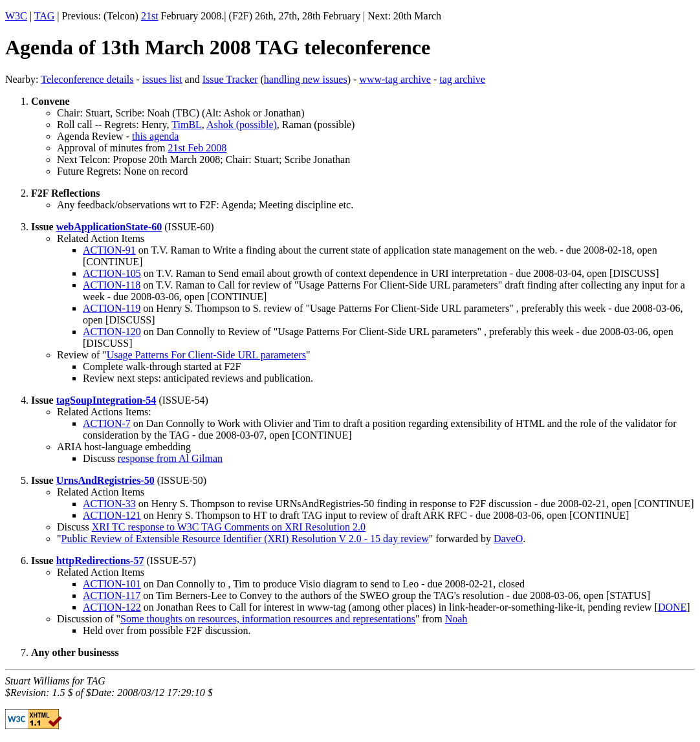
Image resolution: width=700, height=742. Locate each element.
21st (150, 16)
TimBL (187, 125)
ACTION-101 (112, 584)
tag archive (462, 79)
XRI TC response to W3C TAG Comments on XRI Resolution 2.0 (229, 527)
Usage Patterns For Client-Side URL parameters (206, 355)
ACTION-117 (112, 595)
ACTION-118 (112, 285)
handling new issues (306, 79)
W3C (16, 16)
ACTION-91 (109, 250)
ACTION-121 (112, 515)
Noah (456, 619)
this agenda (155, 136)
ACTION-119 (112, 308)
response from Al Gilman (170, 458)
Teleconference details (87, 79)
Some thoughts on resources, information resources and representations (268, 619)
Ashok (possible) (242, 125)
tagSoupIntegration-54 (106, 400)
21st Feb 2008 (198, 148)
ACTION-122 (112, 607)
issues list (162, 79)
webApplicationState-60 (109, 227)
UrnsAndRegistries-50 (105, 480)
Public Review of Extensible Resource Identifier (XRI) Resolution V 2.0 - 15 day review (245, 539)
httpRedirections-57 (100, 561)
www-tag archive (395, 79)
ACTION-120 (112, 332)
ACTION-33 (109, 504)
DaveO (508, 539)
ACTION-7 (107, 423)
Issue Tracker (230, 79)
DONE (672, 607)
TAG (45, 16)
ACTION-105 (112, 273)
